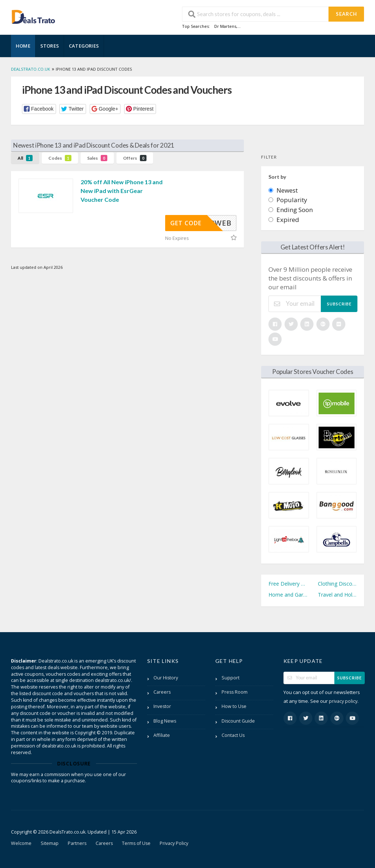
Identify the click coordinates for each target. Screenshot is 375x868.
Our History (166, 678)
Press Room (235, 692)
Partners (77, 843)
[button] (39, 109)
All (25, 158)
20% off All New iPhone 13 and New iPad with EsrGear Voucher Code (122, 191)
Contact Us (233, 735)
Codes (60, 158)
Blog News (165, 721)
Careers (162, 692)
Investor (162, 706)
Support (231, 678)
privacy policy (343, 701)
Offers (135, 158)
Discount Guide (238, 721)
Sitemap (50, 843)
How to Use (234, 706)
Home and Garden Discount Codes (288, 595)
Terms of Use (136, 843)
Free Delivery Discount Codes (288, 584)
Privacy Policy (174, 843)
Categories (84, 46)
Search (346, 14)
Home (23, 46)
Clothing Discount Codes (337, 584)
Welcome (21, 843)
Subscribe (339, 304)
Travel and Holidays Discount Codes (337, 595)
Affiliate (162, 735)
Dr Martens (225, 26)
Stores (50, 46)
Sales (97, 158)
